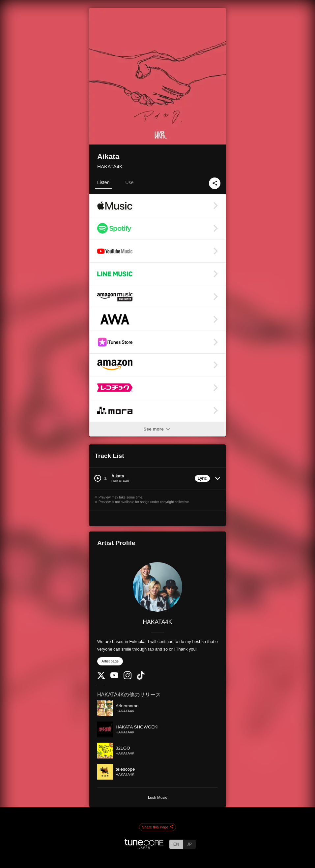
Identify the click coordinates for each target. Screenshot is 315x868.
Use (129, 182)
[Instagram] (128, 678)
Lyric (202, 478)
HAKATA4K (110, 166)
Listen (103, 182)
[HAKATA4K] (157, 587)
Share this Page (157, 827)
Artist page (110, 661)
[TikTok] (141, 678)
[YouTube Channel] (114, 676)
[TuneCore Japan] (144, 847)
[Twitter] (101, 677)
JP (189, 844)
